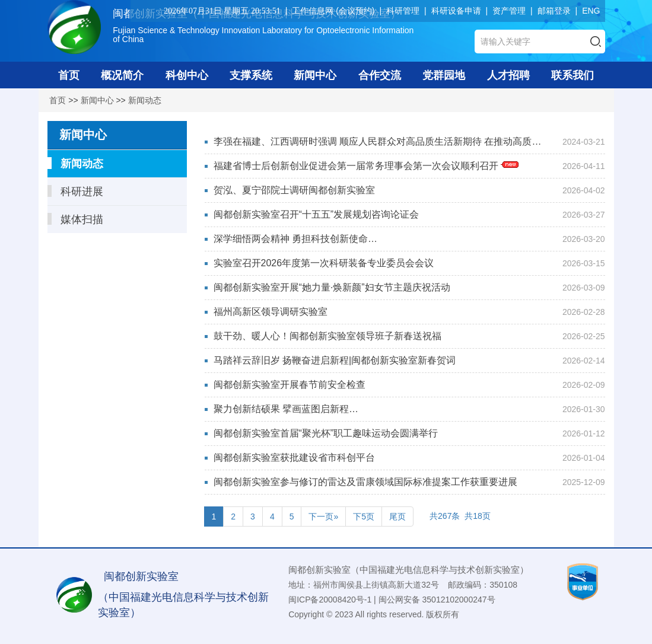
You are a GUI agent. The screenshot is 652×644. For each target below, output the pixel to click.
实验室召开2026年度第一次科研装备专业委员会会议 (324, 263)
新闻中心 (97, 100)
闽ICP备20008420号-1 (330, 600)
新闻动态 (145, 100)
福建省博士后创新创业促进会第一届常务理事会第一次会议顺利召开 (366, 166)
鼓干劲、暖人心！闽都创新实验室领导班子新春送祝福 (327, 336)
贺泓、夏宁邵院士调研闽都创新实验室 (294, 190)
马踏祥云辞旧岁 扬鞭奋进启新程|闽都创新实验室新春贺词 (335, 360)
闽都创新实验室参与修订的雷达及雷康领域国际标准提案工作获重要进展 (365, 482)
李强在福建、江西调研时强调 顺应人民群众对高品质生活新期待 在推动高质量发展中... (378, 144)
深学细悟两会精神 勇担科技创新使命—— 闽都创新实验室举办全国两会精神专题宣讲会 (319, 241)
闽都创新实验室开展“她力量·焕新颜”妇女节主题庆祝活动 (332, 287)
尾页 (397, 517)
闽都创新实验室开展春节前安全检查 (290, 385)
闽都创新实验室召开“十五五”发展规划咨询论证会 (317, 214)
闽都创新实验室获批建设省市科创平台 (294, 458)
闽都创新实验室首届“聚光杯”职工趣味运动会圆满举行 (326, 433)
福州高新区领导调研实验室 (271, 312)
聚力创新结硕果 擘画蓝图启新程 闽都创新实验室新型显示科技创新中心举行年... (319, 411)
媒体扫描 (75, 219)
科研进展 (75, 191)
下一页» (323, 517)
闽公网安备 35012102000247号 (437, 600)
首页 (58, 100)
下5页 (364, 517)
